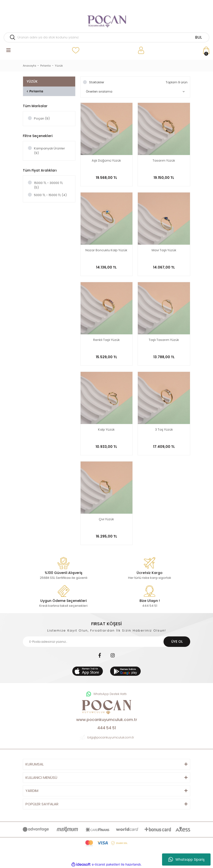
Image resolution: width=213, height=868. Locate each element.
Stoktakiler (97, 82)
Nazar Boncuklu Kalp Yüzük (106, 250)
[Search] (106, 37)
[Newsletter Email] (106, 642)
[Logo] (106, 19)
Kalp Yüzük (106, 430)
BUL (198, 37)
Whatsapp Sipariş (186, 859)
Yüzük (59, 66)
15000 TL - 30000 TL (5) (48, 185)
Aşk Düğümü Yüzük (106, 161)
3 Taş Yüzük (164, 430)
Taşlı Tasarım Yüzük (164, 340)
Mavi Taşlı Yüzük (164, 250)
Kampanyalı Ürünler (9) (49, 151)
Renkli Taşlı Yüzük (106, 340)
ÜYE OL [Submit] (177, 642)
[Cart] (206, 50)
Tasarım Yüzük (164, 161)
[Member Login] (141, 50)
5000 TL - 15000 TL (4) (50, 195)
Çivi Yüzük (106, 519)
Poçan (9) (42, 118)
